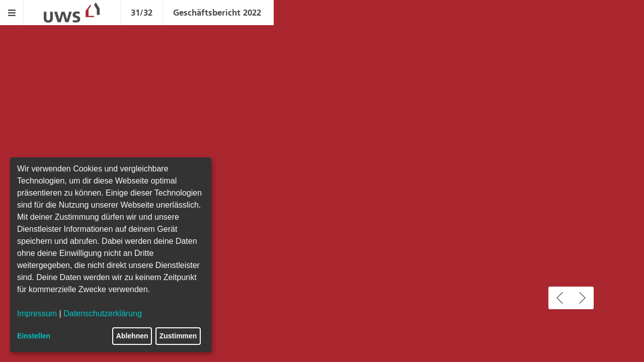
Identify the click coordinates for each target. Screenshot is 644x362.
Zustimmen (178, 336)
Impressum (37, 313)
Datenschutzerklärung (103, 313)
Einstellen (34, 336)
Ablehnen (132, 336)
